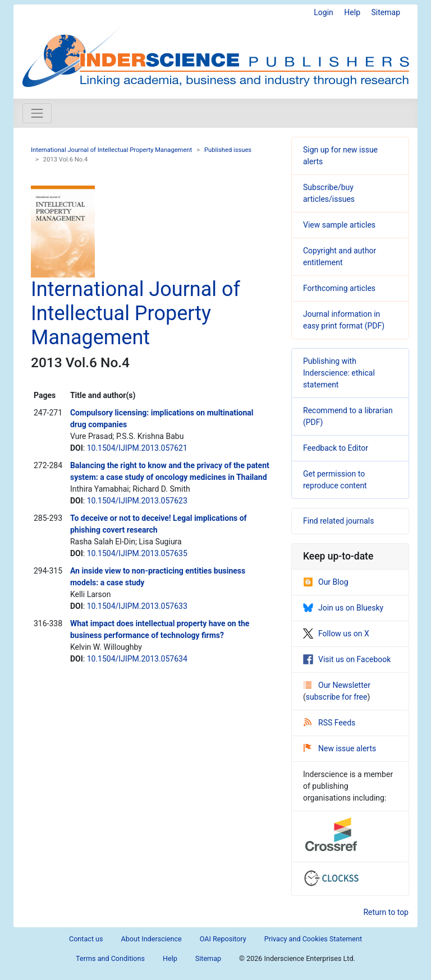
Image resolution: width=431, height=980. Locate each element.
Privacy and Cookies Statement (313, 939)
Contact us (86, 939)
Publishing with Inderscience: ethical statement (339, 373)
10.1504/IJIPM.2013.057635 (137, 553)
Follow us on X (336, 634)
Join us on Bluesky (343, 608)
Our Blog (326, 582)
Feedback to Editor (336, 448)
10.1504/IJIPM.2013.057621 (137, 448)
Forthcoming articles (339, 288)
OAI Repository (223, 939)
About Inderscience (152, 939)
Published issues (228, 150)
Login (324, 12)
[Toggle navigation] (37, 113)
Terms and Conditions (110, 958)
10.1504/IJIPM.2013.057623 (137, 501)
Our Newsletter (337, 685)
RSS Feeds (329, 723)
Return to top (386, 912)
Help (352, 12)
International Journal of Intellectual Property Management (111, 150)
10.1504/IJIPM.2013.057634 (137, 659)
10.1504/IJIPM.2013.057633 (137, 606)
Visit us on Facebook (347, 659)
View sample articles (339, 225)
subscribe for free (337, 697)
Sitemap (386, 12)
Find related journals (338, 521)
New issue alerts (340, 748)
